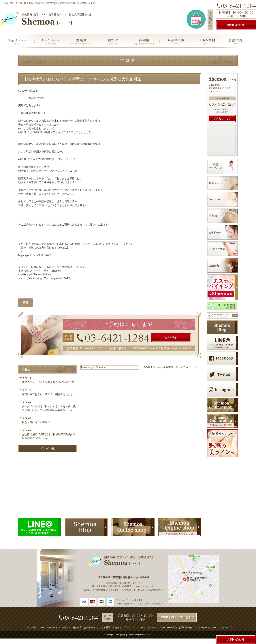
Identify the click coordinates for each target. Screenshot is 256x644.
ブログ (127, 628)
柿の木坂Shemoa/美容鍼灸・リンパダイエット (170, 367)
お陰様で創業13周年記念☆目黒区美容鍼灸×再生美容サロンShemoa (48, 436)
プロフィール (139, 628)
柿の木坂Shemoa (127, 635)
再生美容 (77, 628)
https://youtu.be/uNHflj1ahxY (34, 255)
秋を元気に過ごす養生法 (36, 422)
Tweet (32, 98)
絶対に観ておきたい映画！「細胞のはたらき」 (49, 394)
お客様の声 (89, 628)
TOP (27, 628)
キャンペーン (53, 628)
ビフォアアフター (156, 628)
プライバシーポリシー (205, 628)
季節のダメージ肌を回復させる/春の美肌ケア (49, 382)
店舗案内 (117, 628)
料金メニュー (38, 628)
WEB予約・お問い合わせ (180, 628)
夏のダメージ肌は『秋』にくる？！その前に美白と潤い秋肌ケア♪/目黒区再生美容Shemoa (49, 408)
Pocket (40, 98)
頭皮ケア (66, 628)
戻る (26, 302)
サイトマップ (225, 628)
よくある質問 (104, 628)
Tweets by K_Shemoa (93, 367)
